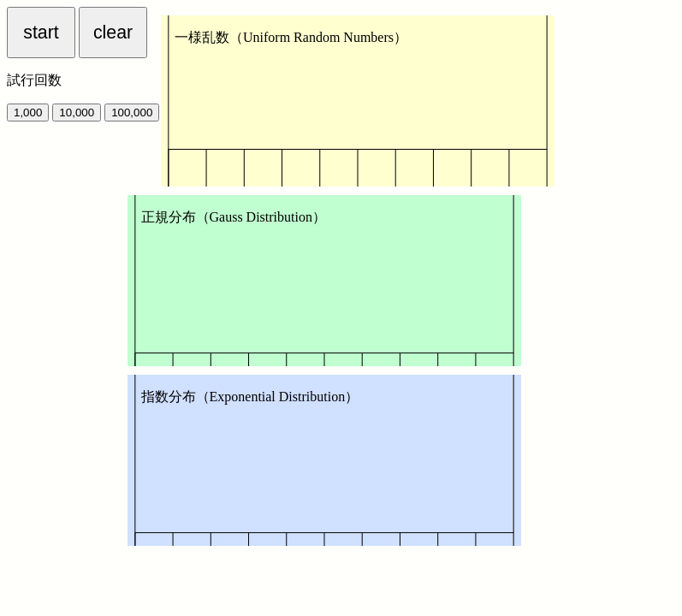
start (41, 33)
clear (113, 33)
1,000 (28, 113)
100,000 (132, 113)
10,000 (77, 113)
